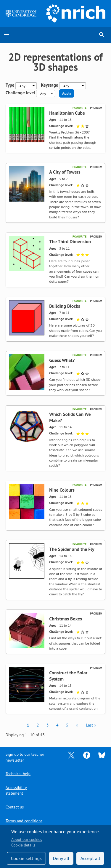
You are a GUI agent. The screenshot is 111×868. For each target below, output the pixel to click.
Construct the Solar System (68, 676)
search (102, 35)
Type (10, 85)
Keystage (49, 85)
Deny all (61, 858)
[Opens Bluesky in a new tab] (102, 755)
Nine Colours (62, 490)
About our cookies (27, 839)
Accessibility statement (16, 790)
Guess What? (62, 360)
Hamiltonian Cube (67, 113)
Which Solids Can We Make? (70, 417)
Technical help (18, 774)
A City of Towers (65, 172)
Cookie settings (26, 858)
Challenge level (20, 93)
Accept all (90, 858)
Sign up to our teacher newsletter (25, 757)
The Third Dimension (70, 241)
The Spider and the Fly (72, 549)
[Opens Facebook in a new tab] (87, 755)
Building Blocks (65, 306)
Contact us (15, 807)
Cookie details (23, 845)
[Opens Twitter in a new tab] (71, 755)
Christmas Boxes (66, 619)
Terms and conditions (24, 821)
